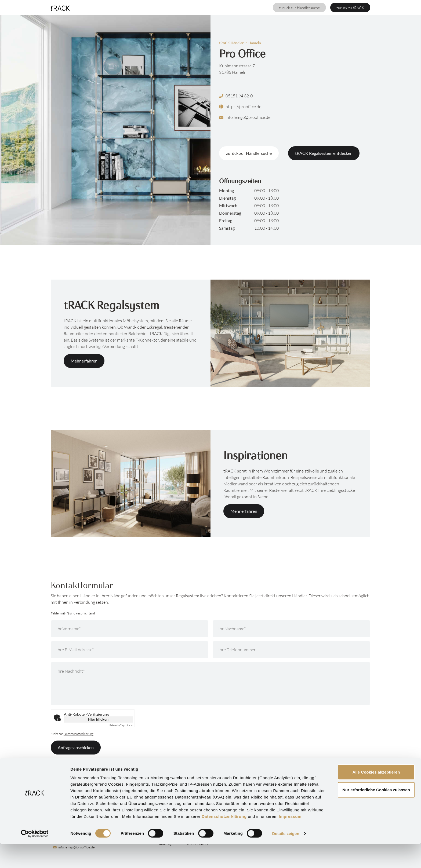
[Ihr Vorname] (130, 629)
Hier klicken (98, 719)
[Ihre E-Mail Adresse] (130, 650)
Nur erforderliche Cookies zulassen (376, 814)
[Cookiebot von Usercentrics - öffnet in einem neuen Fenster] (35, 858)
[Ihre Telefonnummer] (291, 650)
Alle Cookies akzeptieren (376, 796)
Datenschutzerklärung (224, 840)
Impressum (290, 840)
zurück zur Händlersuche (299, 8)
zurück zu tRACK (350, 8)
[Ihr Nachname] (291, 629)
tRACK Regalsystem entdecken (324, 153)
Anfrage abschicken (76, 747)
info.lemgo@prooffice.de (245, 117)
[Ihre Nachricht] (210, 684)
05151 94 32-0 (236, 96)
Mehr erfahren (84, 361)
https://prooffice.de (240, 107)
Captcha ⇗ (121, 725)
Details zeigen (286, 857)
